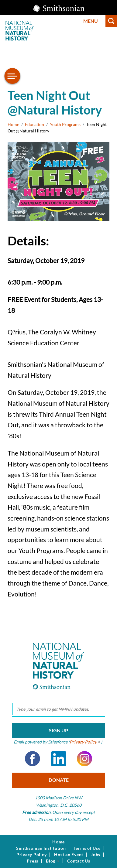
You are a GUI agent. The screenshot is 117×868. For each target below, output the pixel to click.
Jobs (96, 855)
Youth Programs (65, 124)
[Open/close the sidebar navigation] (12, 76)
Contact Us (79, 861)
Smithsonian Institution (41, 848)
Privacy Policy (32, 855)
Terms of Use (87, 848)
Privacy (85, 742)
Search (111, 21)
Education (34, 124)
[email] (58, 709)
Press (33, 861)
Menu (91, 21)
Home (13, 124)
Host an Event (69, 855)
